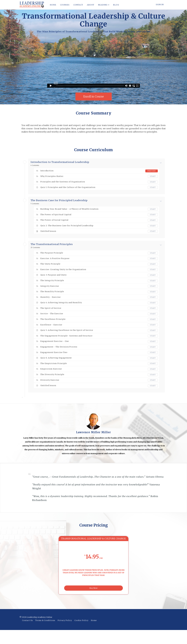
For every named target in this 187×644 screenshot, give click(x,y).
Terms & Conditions (45, 634)
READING (104, 5)
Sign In (160, 5)
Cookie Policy (81, 634)
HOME (53, 5)
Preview (152, 171)
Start (153, 176)
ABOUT (91, 5)
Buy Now (94, 602)
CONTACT (78, 5)
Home (94, 634)
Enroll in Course (94, 96)
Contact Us (27, 634)
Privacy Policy (65, 634)
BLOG (116, 5)
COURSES (65, 5)
